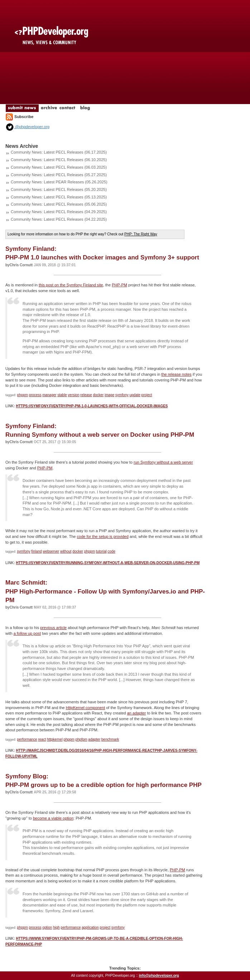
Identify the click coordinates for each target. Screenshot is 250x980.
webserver (51, 551)
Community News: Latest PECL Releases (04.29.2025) (59, 212)
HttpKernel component (85, 708)
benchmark (110, 739)
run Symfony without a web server (163, 462)
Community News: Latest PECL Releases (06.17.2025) (59, 152)
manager (49, 395)
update (135, 395)
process (35, 395)
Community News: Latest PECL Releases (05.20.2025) (59, 189)
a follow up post (27, 633)
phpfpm (81, 739)
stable (62, 395)
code (111, 551)
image (109, 395)
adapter (94, 739)
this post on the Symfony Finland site (71, 285)
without (66, 551)
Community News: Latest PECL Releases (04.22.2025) (59, 219)
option (47, 927)
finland (36, 551)
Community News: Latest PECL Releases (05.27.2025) (59, 175)
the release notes (176, 374)
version (73, 395)
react (42, 739)
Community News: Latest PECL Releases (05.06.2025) (59, 204)
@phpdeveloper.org (27, 127)
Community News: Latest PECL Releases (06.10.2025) (59, 160)
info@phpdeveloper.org (159, 976)
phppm (23, 395)
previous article (53, 628)
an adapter (137, 713)
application (90, 927)
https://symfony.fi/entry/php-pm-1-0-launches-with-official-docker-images (92, 406)
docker (98, 395)
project (147, 395)
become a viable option (53, 818)
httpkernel (55, 739)
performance (27, 739)
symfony (122, 395)
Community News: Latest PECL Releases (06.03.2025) (59, 167)
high (56, 927)
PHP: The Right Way (141, 234)
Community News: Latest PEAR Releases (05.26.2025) (59, 182)
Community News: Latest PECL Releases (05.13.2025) (59, 197)
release (86, 395)
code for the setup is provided (103, 536)
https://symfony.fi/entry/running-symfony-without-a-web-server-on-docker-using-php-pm (108, 563)
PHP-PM (119, 285)
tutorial (101, 551)
